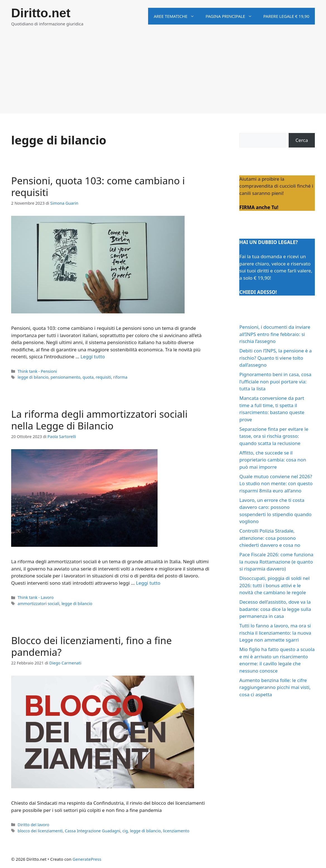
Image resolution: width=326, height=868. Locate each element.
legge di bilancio (33, 377)
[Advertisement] (163, 74)
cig (125, 831)
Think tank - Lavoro (36, 597)
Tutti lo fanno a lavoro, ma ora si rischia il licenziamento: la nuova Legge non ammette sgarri (275, 633)
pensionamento (65, 377)
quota (88, 377)
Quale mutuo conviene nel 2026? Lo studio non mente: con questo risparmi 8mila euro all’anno (276, 483)
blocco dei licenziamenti (40, 831)
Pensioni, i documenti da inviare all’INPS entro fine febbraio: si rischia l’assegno (275, 334)
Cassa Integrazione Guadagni (92, 831)
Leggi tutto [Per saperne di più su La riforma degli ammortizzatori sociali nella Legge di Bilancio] (148, 583)
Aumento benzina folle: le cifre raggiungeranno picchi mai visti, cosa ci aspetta (275, 687)
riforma (120, 377)
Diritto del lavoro (33, 825)
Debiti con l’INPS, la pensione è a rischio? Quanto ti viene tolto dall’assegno (276, 358)
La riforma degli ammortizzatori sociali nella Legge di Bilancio (99, 420)
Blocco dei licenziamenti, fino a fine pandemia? (91, 646)
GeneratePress (87, 859)
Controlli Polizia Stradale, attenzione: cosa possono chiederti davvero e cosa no (270, 538)
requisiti (103, 377)
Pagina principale (232, 16)
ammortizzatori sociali (38, 604)
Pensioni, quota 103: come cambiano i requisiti (98, 186)
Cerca (302, 140)
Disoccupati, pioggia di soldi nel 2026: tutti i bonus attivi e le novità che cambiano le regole (274, 585)
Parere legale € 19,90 (286, 16)
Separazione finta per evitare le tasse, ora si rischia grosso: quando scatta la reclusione (274, 436)
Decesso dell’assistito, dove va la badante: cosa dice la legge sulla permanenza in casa (275, 609)
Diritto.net (41, 13)
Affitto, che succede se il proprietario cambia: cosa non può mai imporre (273, 460)
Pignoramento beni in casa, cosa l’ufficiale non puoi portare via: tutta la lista (275, 381)
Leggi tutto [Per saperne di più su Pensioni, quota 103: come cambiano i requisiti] (93, 356)
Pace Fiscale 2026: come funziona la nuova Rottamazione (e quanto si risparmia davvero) (276, 562)
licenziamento (176, 831)
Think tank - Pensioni (37, 371)
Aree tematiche (177, 16)
